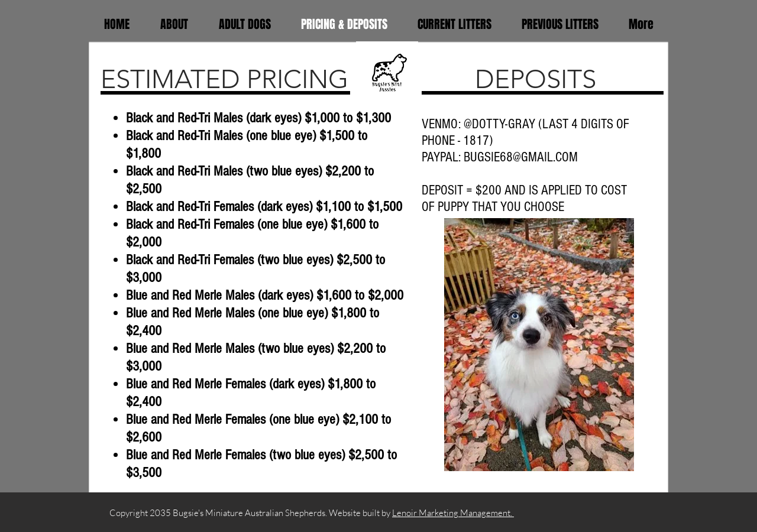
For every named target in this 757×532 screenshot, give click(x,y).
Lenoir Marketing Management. (453, 513)
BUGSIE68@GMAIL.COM (521, 157)
